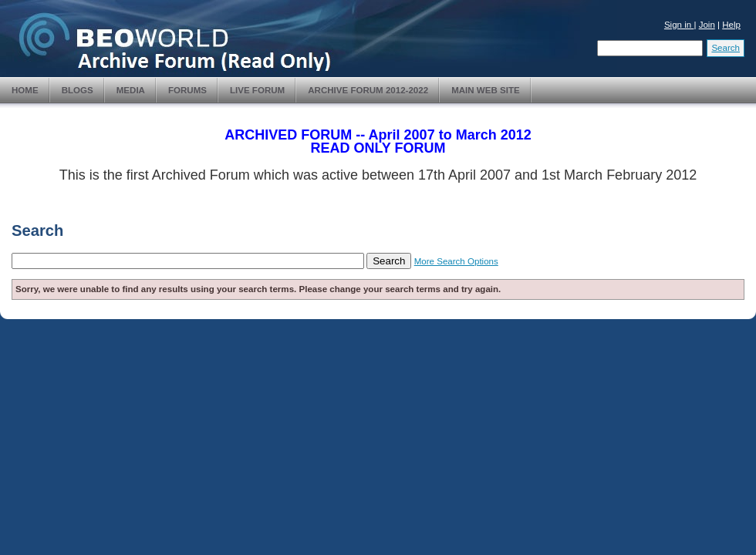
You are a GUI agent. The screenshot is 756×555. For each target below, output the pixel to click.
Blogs (78, 90)
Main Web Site (486, 90)
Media (131, 90)
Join (707, 25)
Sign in (679, 25)
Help (731, 25)
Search (726, 48)
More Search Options (456, 261)
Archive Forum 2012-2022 (368, 90)
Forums (187, 90)
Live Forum (257, 90)
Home (25, 90)
